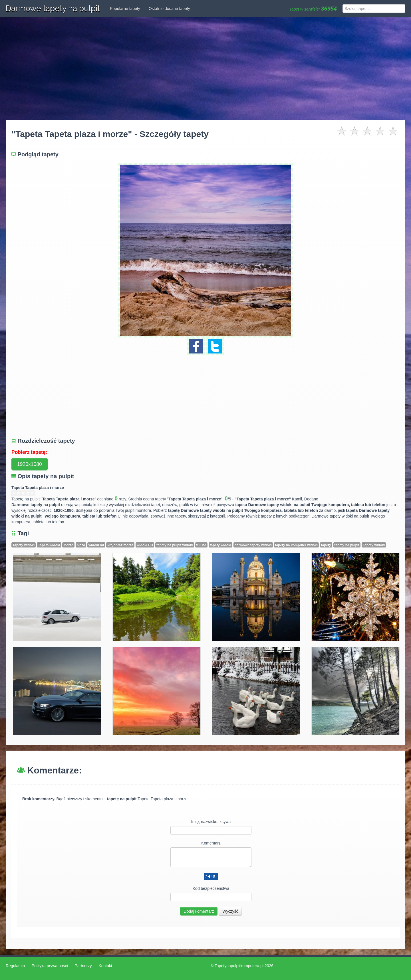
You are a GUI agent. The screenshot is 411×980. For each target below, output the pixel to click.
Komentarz (211, 843)
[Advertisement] (205, 68)
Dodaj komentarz (199, 911)
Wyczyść (230, 911)
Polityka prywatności (50, 966)
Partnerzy (83, 966)
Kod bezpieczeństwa (211, 888)
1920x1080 (30, 464)
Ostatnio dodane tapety (169, 9)
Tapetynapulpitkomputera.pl (239, 966)
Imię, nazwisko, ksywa (211, 822)
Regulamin (15, 966)
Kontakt (105, 966)
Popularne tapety (125, 9)
